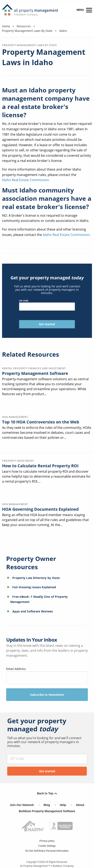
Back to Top (47, 793)
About (80, 805)
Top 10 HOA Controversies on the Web (41, 422)
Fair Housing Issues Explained (34, 587)
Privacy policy (47, 841)
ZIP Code (47, 305)
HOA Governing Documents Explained (40, 509)
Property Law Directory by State (36, 578)
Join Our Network (22, 805)
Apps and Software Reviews (33, 611)
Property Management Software (35, 373)
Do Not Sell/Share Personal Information (47, 851)
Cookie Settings (47, 846)
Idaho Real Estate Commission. (26, 180)
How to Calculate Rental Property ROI (40, 466)
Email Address (47, 675)
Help (63, 805)
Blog (47, 805)
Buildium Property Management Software (47, 811)
